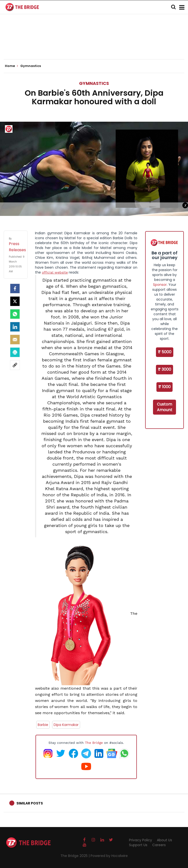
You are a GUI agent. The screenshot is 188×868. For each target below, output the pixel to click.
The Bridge (94, 743)
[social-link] (15, 365)
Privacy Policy (141, 840)
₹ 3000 (164, 369)
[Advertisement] (94, 44)
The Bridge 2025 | (76, 856)
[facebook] (15, 289)
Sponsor (160, 285)
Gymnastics (94, 83)
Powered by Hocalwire (109, 856)
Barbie (43, 725)
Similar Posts (30, 803)
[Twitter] (15, 301)
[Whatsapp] (15, 314)
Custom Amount (165, 407)
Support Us (138, 845)
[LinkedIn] (15, 327)
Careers (159, 845)
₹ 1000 (164, 387)
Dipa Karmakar (66, 725)
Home (12, 66)
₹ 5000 (165, 352)
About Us (164, 840)
